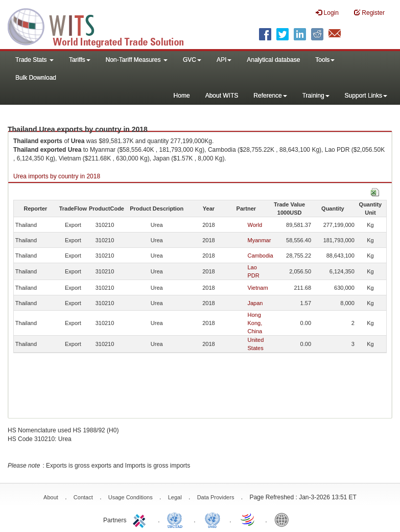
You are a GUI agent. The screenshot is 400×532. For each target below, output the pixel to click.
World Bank (284, 519)
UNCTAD (177, 519)
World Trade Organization (248, 519)
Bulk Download (36, 78)
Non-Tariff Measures (137, 60)
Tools (325, 60)
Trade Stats (34, 60)
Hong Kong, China (255, 323)
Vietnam (258, 288)
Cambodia (261, 256)
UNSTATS (213, 519)
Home (182, 96)
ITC (141, 519)
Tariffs (80, 60)
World (255, 225)
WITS (102, 26)
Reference (270, 96)
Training (316, 96)
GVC (192, 60)
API (224, 60)
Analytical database (273, 60)
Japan (255, 303)
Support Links (366, 96)
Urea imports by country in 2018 (57, 176)
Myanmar (260, 240)
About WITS (222, 96)
